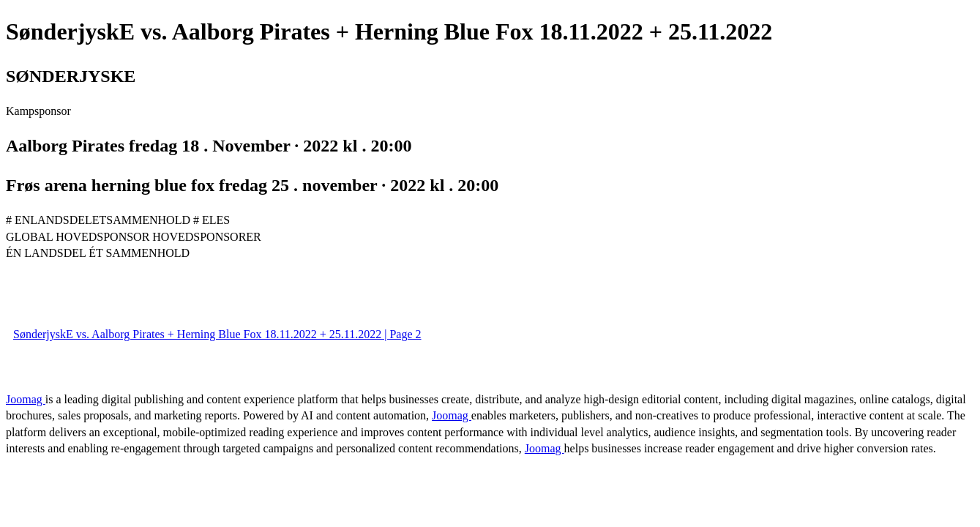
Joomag (26, 399)
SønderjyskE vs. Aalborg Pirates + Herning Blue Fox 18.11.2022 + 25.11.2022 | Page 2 (217, 334)
